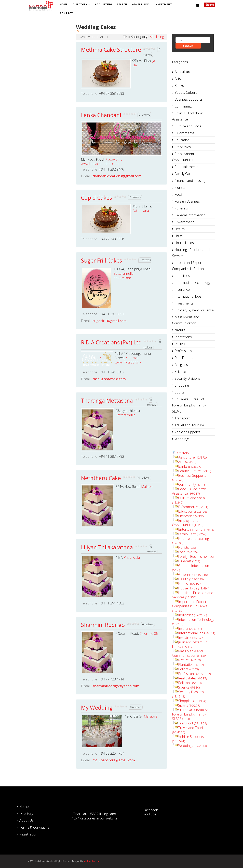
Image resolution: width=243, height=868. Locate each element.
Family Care (184, 174)
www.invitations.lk (128, 362)
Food (178, 194)
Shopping (182, 385)
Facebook (147, 810)
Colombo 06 (149, 634)
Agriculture (183, 72)
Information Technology (193, 283)
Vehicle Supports (187, 432)
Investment (163, 4)
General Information (190, 215)
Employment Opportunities (183, 157)
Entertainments (187, 167)
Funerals (181, 208)
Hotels (179, 236)
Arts (178, 79)
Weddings (182, 439)
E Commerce (184, 133)
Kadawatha (114, 159)
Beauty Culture (186, 92)
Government (184, 222)
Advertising (141, 4)
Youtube (146, 814)
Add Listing (103, 4)
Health (180, 229)
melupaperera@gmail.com (114, 760)
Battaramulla (124, 273)
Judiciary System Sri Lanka (194, 310)
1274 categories (84, 818)
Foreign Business (187, 201)
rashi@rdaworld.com (109, 379)
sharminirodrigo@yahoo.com (116, 686)
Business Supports (189, 99)
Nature (180, 330)
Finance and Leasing (190, 181)
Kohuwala (133, 358)
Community (184, 106)
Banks (179, 86)
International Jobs (188, 296)
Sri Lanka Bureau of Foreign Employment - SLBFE (189, 405)
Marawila (151, 716)
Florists (180, 187)
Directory (80, 4)
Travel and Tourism (189, 425)
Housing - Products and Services (191, 253)
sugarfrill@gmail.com (110, 321)
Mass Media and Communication (186, 320)
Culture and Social (188, 126)
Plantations (183, 337)
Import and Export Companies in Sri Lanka (190, 266)
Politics (180, 344)
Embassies (183, 147)
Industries (182, 276)
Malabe (147, 487)
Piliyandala (132, 557)
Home (64, 4)
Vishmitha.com (92, 861)
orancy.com (122, 278)
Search (122, 4)
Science (180, 371)
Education (182, 140)
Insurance (182, 289)
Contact (66, 13)
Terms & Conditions (34, 827)
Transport (182, 418)
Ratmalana (141, 211)
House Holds (184, 243)
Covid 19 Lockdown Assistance (188, 116)
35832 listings (99, 814)
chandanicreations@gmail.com (117, 176)
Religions (181, 365)
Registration (28, 834)
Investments (184, 303)
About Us (26, 820)
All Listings (158, 37)
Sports (180, 392)
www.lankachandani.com (100, 164)
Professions (183, 351)
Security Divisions (187, 378)
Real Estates (184, 358)
